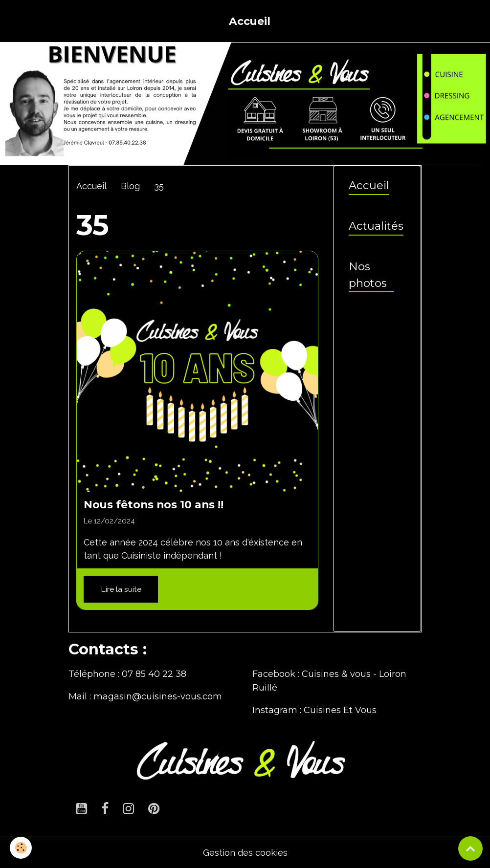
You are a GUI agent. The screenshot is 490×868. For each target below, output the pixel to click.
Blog (130, 186)
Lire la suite (121, 589)
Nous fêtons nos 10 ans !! (154, 504)
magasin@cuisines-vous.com (158, 696)
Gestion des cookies (245, 853)
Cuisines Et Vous (340, 710)
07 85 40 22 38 (154, 674)
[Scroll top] (470, 848)
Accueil (250, 21)
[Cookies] (21, 848)
